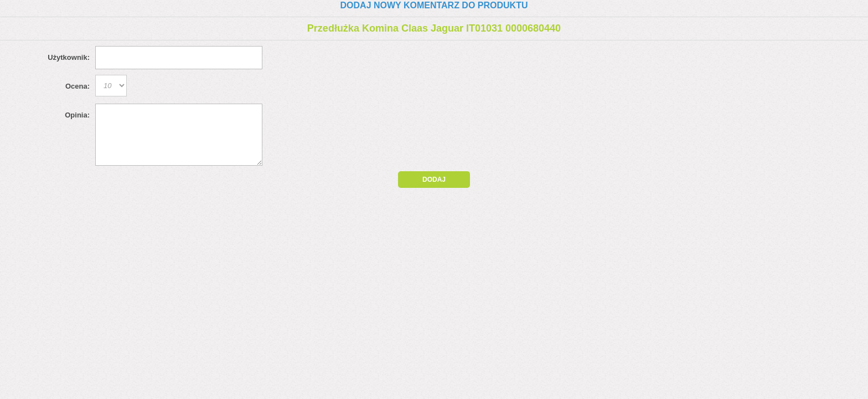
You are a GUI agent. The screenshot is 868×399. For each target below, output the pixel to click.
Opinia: (77, 115)
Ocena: (77, 86)
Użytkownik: (69, 57)
